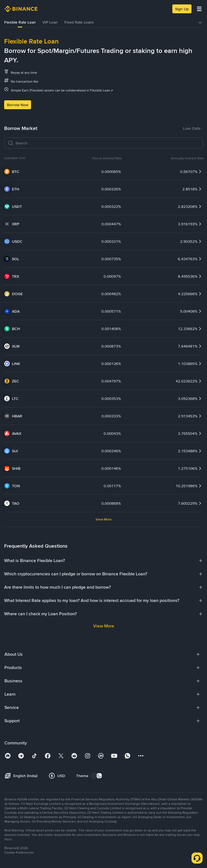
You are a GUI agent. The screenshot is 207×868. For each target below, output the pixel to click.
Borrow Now (18, 105)
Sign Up (182, 9)
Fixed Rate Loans (79, 22)
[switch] (96, 776)
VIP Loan (50, 22)
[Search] (107, 143)
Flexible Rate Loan (20, 22)
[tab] (20, 23)
